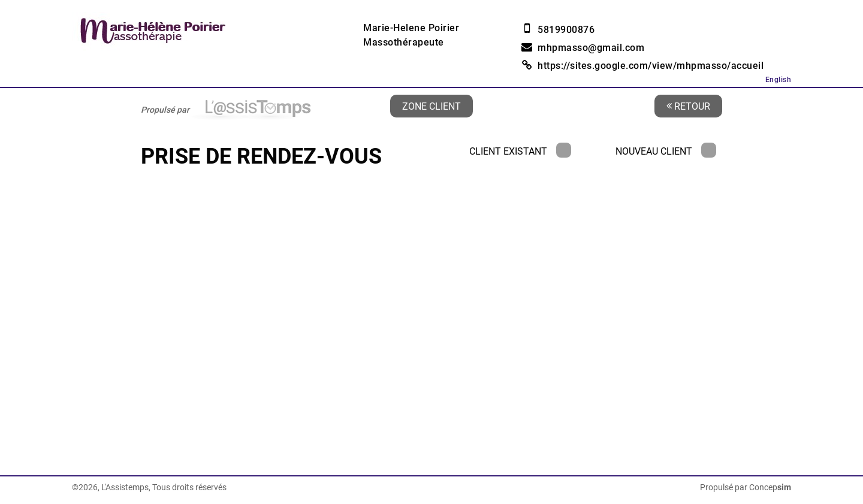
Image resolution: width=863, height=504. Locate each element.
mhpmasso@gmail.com (591, 48)
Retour (688, 106)
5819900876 (566, 30)
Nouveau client (666, 151)
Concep (770, 487)
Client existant (520, 151)
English (778, 80)
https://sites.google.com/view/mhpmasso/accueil (651, 66)
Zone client (431, 106)
